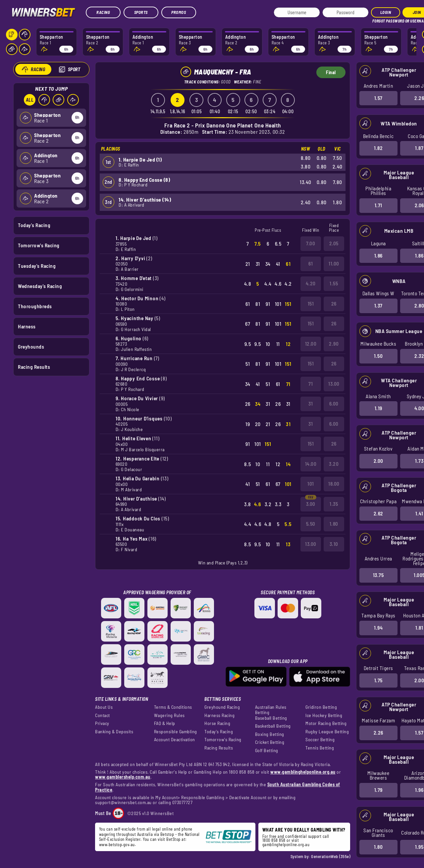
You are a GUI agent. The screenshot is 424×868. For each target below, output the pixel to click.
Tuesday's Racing (37, 265)
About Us (104, 707)
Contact (103, 715)
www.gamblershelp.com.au (123, 777)
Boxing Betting (270, 734)
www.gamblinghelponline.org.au (303, 772)
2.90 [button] (334, 344)
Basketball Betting (273, 726)
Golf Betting (267, 750)
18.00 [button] (334, 484)
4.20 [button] (311, 283)
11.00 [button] (334, 264)
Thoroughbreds (35, 306)
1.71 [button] (378, 205)
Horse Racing (217, 723)
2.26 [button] (378, 733)
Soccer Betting (320, 740)
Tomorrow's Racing (39, 245)
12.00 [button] (311, 344)
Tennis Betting (320, 748)
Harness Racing (219, 715)
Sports (141, 12)
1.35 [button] (334, 504)
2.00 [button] (378, 461)
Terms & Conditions (173, 707)
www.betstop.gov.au (117, 844)
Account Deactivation (175, 740)
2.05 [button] (334, 243)
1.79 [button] (378, 790)
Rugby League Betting (327, 732)
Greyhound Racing (222, 707)
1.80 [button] (378, 847)
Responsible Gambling (176, 732)
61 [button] (311, 264)
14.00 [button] (311, 464)
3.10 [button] (334, 544)
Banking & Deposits (114, 732)
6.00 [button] (334, 404)
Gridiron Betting (321, 707)
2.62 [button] (378, 513)
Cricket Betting (270, 742)
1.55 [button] (334, 283)
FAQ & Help (165, 723)
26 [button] (334, 304)
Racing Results (34, 367)
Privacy (102, 723)
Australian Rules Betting (271, 710)
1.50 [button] (378, 356)
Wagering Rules (169, 715)
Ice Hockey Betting (324, 715)
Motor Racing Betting (326, 723)
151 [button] (311, 304)
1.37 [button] (378, 306)
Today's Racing (34, 225)
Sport (74, 69)
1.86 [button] (378, 255)
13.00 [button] (334, 384)
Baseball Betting (271, 718)
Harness (27, 326)
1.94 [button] (378, 628)
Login (386, 12)
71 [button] (311, 384)
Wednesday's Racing (40, 286)
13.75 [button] (378, 575)
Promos (179, 12)
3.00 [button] (311, 504)
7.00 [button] (311, 243)
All (29, 100)
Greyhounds (31, 347)
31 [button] (311, 404)
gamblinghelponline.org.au (286, 844)
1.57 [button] (378, 98)
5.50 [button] (311, 524)
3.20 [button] (334, 464)
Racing (103, 12)
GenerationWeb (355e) (331, 856)
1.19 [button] (378, 408)
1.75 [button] (378, 680)
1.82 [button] (378, 148)
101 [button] (311, 484)
